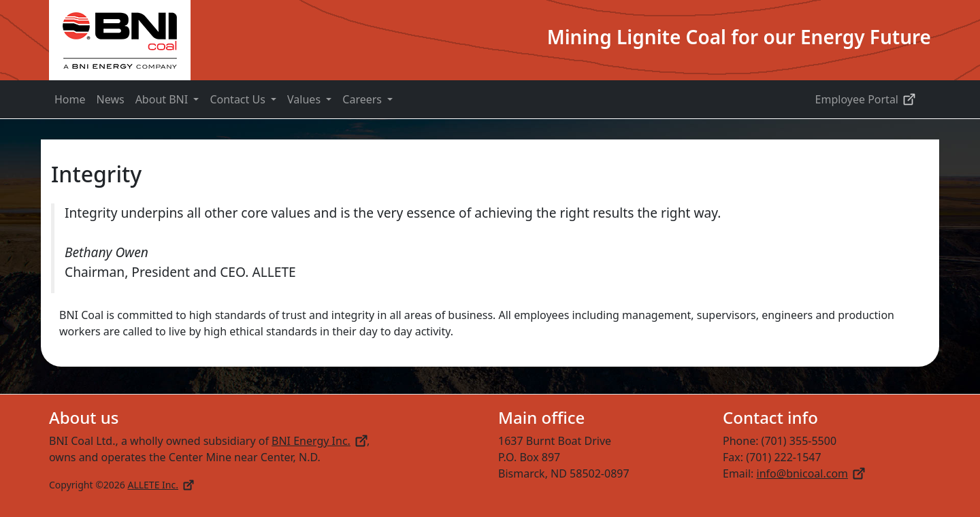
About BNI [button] (163, 99)
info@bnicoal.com (811, 473)
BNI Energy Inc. (319, 441)
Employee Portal (865, 99)
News (111, 99)
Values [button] (305, 99)
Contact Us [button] (239, 99)
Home (70, 99)
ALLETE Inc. (160, 485)
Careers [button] (363, 99)
